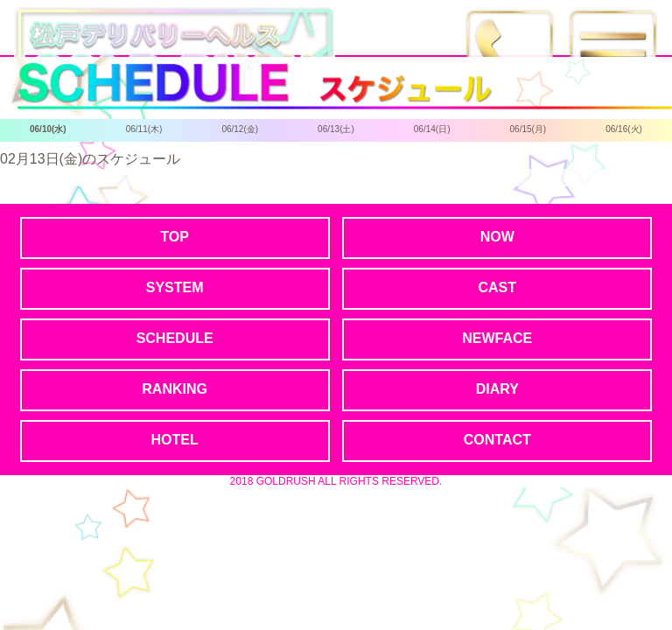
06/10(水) (48, 129)
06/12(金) (240, 129)
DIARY (497, 389)
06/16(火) (624, 129)
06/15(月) (528, 129)
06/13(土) (336, 129)
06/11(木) (144, 129)
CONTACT (497, 440)
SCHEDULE (175, 338)
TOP (175, 237)
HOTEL (175, 440)
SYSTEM (175, 287)
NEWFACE (497, 338)
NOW (497, 237)
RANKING (175, 389)
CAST (497, 287)
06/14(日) (432, 129)
